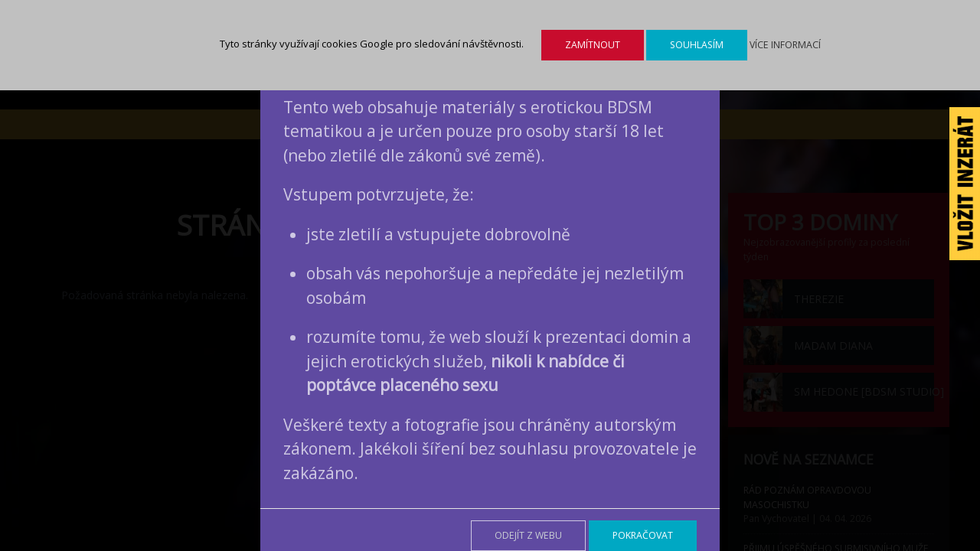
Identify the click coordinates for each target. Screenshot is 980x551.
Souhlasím (697, 45)
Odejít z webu (528, 535)
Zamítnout (593, 45)
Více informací (785, 45)
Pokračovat (643, 535)
